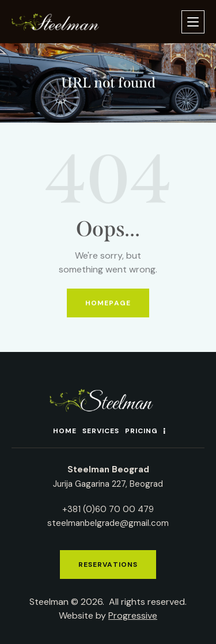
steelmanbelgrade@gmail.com (108, 523)
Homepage (108, 303)
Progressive (133, 615)
